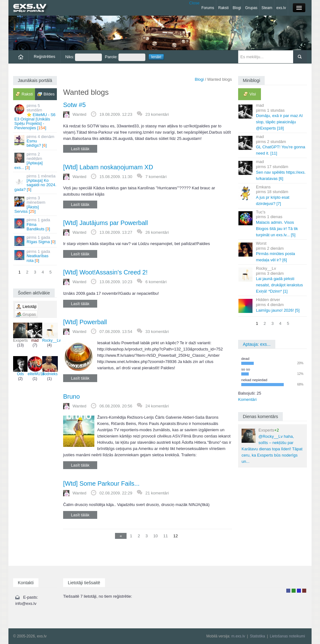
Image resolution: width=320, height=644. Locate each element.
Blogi (237, 8)
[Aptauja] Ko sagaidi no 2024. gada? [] (35, 183)
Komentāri (247, 399)
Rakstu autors (294, 591)
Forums (208, 8)
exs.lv (281, 8)
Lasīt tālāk (80, 149)
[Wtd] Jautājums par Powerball (105, 223)
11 (165, 536)
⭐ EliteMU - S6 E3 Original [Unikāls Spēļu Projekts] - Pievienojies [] (35, 117)
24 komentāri (157, 406)
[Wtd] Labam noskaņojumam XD (108, 167)
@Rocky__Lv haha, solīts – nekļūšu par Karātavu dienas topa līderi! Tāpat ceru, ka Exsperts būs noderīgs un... (272, 446)
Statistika (257, 636)
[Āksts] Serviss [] (35, 205)
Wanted (79, 114)
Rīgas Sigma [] (35, 240)
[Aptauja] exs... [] (35, 161)
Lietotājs (288, 591)
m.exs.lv (238, 636)
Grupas (251, 8)
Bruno (71, 396)
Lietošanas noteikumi (287, 636)
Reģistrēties (45, 56)
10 (155, 536)
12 (176, 536)
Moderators (299, 591)
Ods (20, 366)
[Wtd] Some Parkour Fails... (101, 483)
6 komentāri (156, 282)
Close (194, 3)
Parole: (125, 57)
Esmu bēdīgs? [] (35, 141)
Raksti (223, 8)
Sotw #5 (74, 105)
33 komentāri (157, 332)
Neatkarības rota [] (35, 256)
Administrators (304, 591)
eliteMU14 (36, 366)
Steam (267, 8)
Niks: (84, 57)
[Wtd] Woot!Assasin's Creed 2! (105, 272)
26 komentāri (157, 232)
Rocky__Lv (51, 333)
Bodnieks (50, 366)
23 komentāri (157, 114)
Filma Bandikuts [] (35, 224)
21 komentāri (157, 493)
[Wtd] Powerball (85, 322)
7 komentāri (156, 177)
